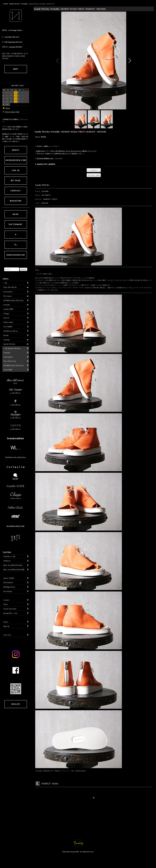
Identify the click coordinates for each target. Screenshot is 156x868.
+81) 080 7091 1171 (12, 37)
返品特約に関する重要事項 (45, 164)
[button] (58, 61)
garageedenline (16, 47)
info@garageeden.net (13, 42)
